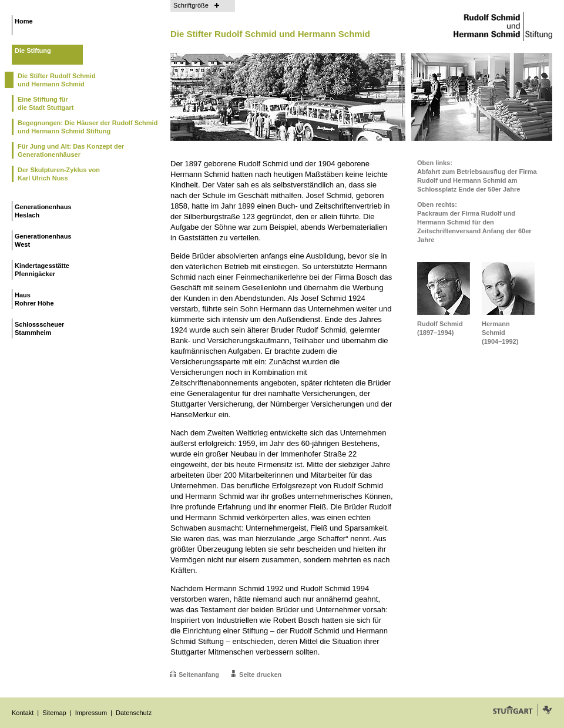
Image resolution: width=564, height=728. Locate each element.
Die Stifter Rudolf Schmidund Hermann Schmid (57, 80)
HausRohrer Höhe (34, 299)
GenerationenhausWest (43, 240)
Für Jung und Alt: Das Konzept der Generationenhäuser (71, 150)
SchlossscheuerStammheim (39, 328)
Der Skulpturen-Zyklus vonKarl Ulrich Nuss (59, 174)
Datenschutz (134, 713)
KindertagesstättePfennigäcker (42, 270)
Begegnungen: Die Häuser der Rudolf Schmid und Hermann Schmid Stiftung (88, 127)
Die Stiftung (33, 51)
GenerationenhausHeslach (43, 211)
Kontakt (23, 713)
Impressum (91, 713)
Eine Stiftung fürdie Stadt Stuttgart (46, 103)
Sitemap (54, 713)
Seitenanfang (199, 675)
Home (24, 21)
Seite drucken (260, 675)
